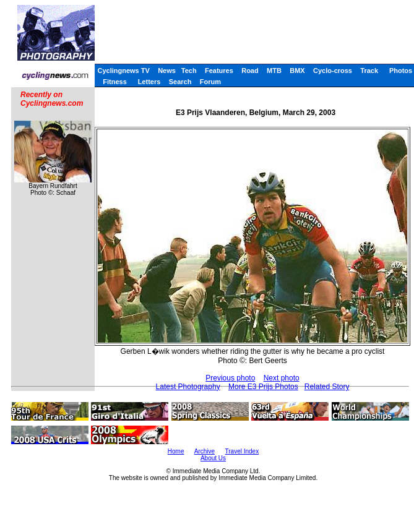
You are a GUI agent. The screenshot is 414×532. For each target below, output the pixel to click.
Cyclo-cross (333, 71)
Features (219, 71)
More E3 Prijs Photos (263, 387)
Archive (205, 451)
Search (180, 82)
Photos (401, 71)
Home (176, 451)
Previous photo (230, 378)
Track (369, 71)
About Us (213, 458)
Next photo (282, 378)
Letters (149, 82)
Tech (189, 71)
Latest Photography (188, 387)
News (167, 71)
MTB (274, 71)
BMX (297, 71)
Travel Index (242, 451)
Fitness (115, 82)
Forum (210, 82)
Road (250, 71)
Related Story (327, 387)
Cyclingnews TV (123, 71)
